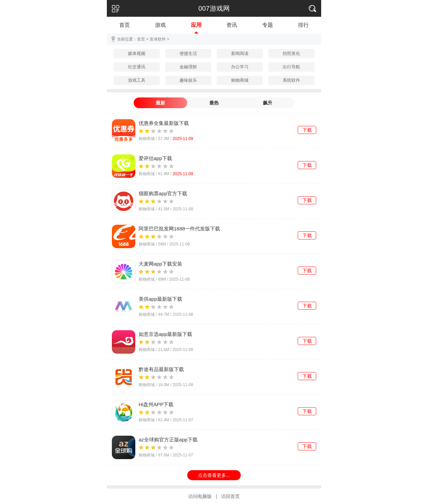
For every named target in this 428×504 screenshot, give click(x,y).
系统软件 (291, 80)
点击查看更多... (214, 475)
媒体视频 (137, 53)
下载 (307, 130)
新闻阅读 (240, 53)
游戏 (160, 25)
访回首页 (230, 496)
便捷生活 (188, 53)
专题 (268, 25)
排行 (303, 25)
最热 (214, 103)
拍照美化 (291, 53)
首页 (125, 25)
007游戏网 (214, 8)
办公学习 (240, 67)
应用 (196, 25)
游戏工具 (137, 80)
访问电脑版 (200, 496)
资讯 (232, 25)
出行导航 (291, 67)
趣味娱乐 (188, 80)
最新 (160, 103)
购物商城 (240, 80)
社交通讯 (137, 67)
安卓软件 (158, 39)
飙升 (268, 103)
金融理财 (188, 67)
